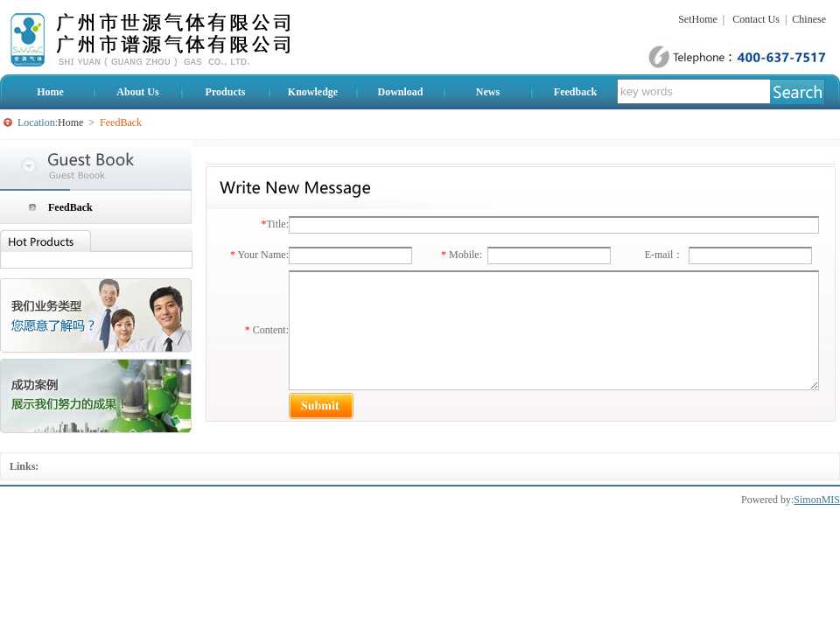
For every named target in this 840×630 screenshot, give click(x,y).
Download (400, 92)
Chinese (809, 19)
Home (50, 92)
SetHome (698, 19)
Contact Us (756, 19)
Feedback (575, 92)
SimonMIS (817, 500)
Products (226, 92)
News (488, 92)
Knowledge (313, 92)
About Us (137, 92)
